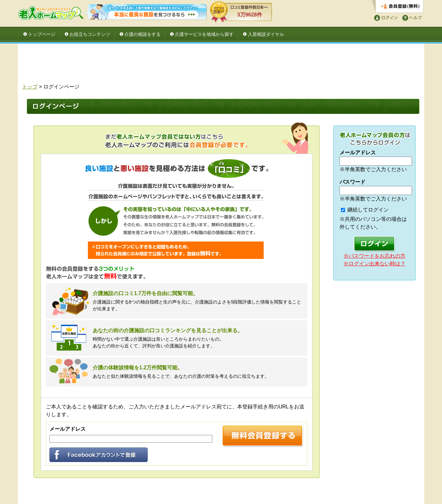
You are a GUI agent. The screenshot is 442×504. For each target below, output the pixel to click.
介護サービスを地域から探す (204, 34)
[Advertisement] (221, 65)
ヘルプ (411, 17)
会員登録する (398, 7)
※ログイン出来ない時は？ (374, 264)
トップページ (42, 34)
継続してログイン (368, 210)
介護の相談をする (142, 34)
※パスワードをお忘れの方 (374, 256)
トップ (30, 87)
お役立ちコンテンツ (90, 34)
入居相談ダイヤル (266, 34)
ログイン (385, 17)
